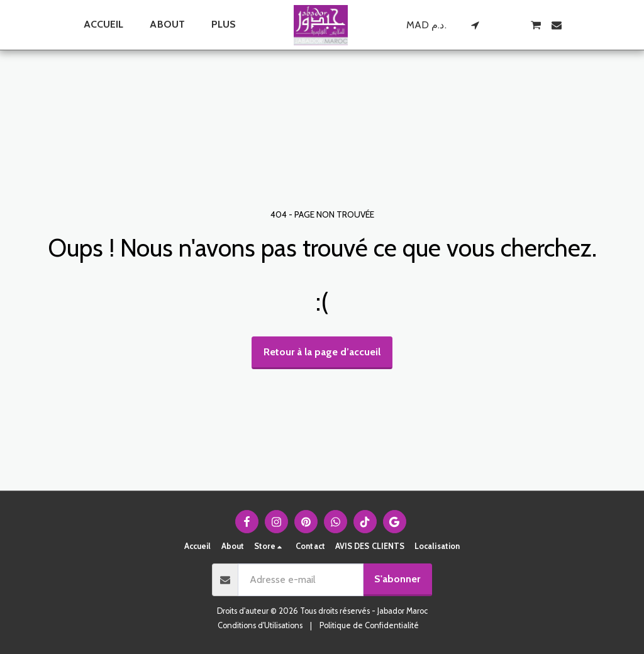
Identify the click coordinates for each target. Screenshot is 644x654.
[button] (475, 25)
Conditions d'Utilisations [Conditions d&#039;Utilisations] (260, 625)
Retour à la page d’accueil (322, 352)
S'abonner (397, 579)
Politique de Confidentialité (369, 625)
